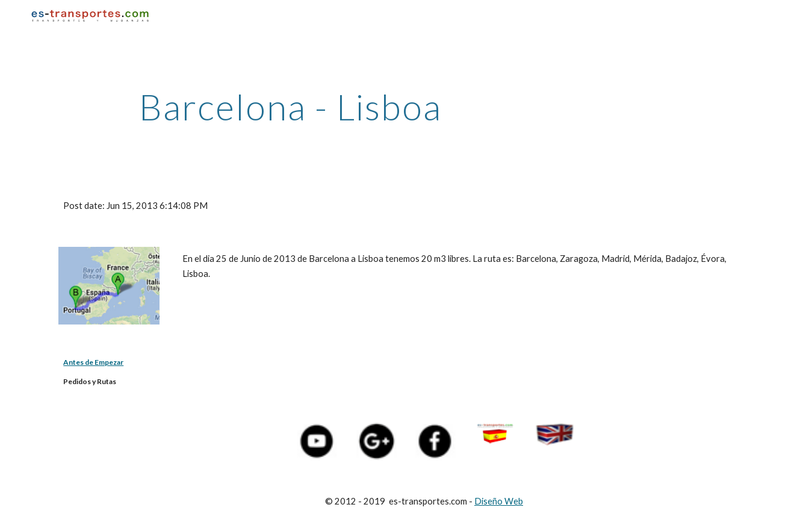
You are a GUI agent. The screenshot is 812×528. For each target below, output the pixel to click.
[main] (290, 107)
